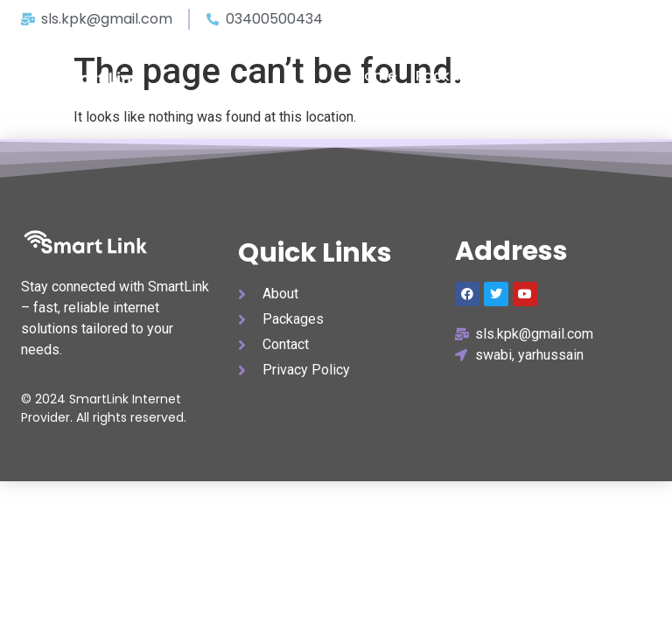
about (527, 76)
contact (598, 76)
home (375, 76)
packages (451, 76)
